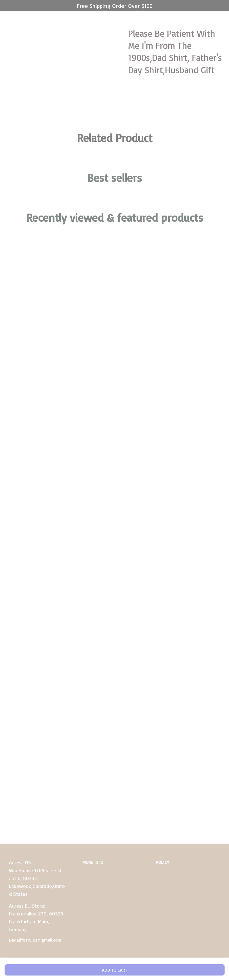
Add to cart (115, 970)
